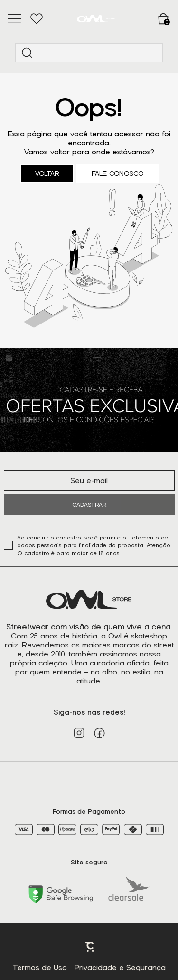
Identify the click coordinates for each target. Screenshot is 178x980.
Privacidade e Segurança (120, 968)
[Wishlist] (36, 19)
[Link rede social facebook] (99, 733)
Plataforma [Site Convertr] (90, 947)
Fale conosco (117, 174)
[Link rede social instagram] (79, 733)
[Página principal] (96, 19)
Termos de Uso (40, 968)
